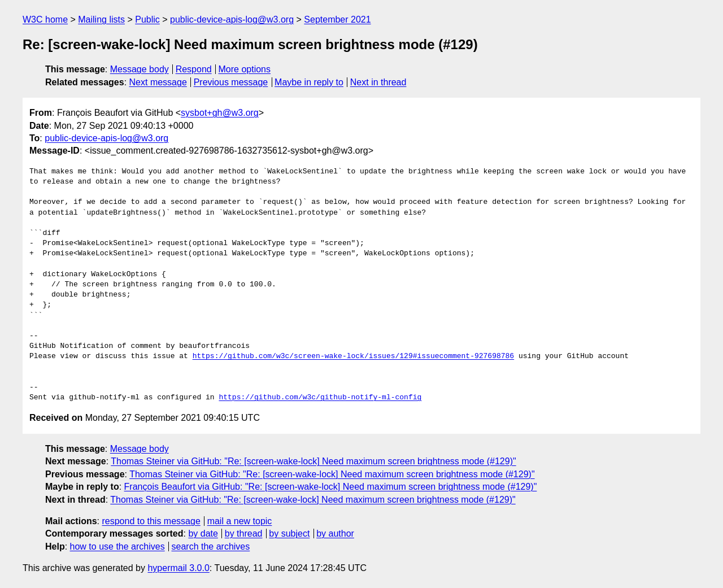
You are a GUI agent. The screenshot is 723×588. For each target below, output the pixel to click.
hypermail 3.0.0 (178, 568)
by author (335, 533)
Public (147, 19)
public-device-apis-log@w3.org (232, 19)
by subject (289, 533)
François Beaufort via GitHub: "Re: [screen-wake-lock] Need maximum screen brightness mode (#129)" (331, 487)
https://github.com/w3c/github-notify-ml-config (320, 398)
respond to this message (151, 521)
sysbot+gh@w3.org (220, 113)
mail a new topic (240, 521)
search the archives (211, 546)
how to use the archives (117, 546)
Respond (194, 69)
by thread (244, 533)
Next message (158, 82)
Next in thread (378, 82)
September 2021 (337, 19)
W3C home (45, 19)
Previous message (231, 82)
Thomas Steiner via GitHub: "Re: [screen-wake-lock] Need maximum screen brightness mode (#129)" (313, 461)
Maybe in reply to (309, 82)
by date (203, 533)
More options (245, 69)
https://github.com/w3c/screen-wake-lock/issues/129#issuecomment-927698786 (353, 356)
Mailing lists (101, 19)
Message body (140, 69)
